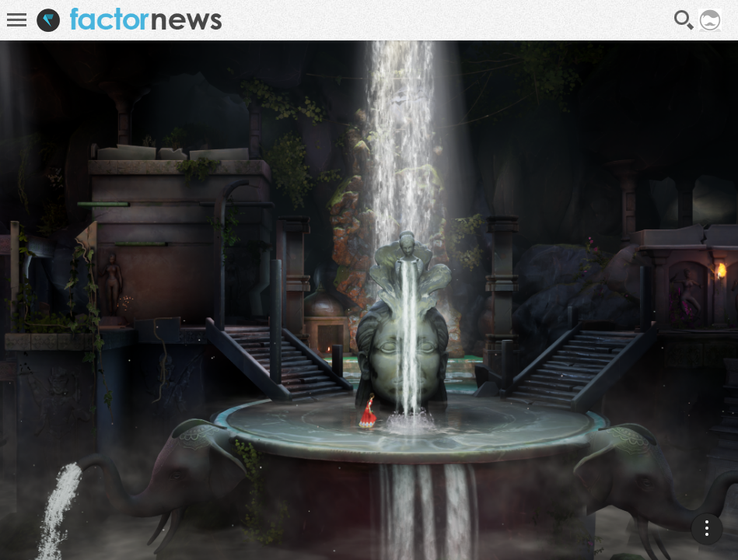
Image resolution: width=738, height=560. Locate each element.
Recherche (684, 20)
